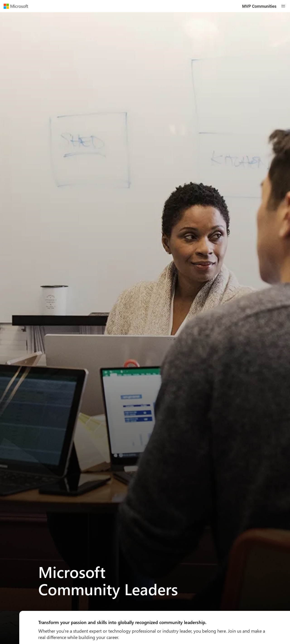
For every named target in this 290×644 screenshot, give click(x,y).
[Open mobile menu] (283, 6)
